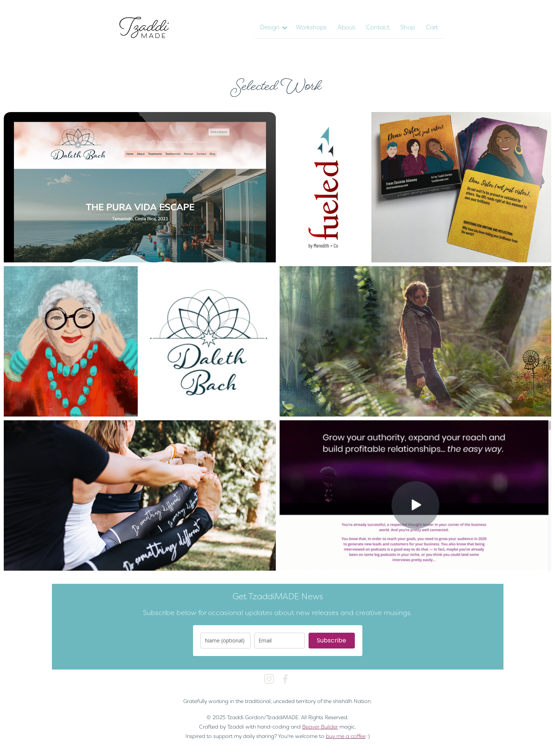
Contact (378, 27)
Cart (432, 27)
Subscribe (331, 640)
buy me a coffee (346, 736)
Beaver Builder (320, 726)
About (346, 27)
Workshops (311, 27)
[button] (285, 28)
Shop (408, 27)
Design (270, 27)
